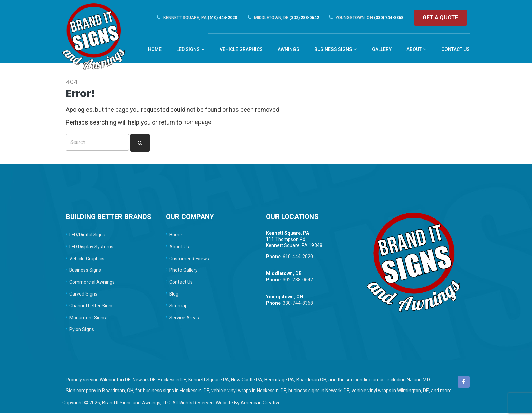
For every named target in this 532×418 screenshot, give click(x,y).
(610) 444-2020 (191, 18)
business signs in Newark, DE (319, 396)
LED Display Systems (91, 249)
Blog (174, 298)
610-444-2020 (298, 259)
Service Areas (184, 322)
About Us (179, 249)
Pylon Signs (82, 335)
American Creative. (261, 408)
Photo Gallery (184, 273)
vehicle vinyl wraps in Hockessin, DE (249, 396)
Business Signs (85, 273)
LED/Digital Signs (87, 237)
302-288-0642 (298, 282)
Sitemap (178, 310)
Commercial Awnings (92, 286)
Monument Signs (88, 322)
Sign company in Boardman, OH (100, 396)
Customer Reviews (189, 261)
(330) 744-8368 (367, 18)
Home (176, 237)
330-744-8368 (298, 306)
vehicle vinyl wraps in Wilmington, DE (390, 396)
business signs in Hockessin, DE (176, 396)
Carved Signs (83, 298)
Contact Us (181, 286)
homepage (198, 124)
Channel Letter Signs (91, 310)
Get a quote (443, 18)
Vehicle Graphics (87, 261)
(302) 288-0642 (281, 18)
